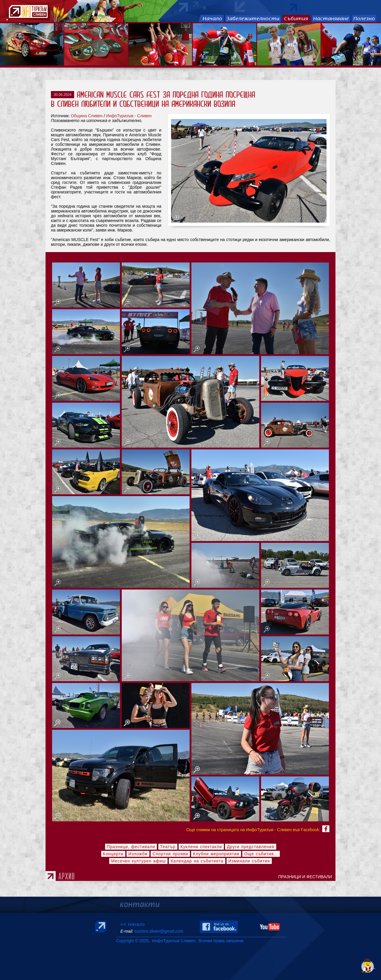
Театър (168, 847)
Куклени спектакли (201, 847)
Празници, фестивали (131, 847)
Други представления (250, 847)
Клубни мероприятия (216, 854)
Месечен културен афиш (138, 861)
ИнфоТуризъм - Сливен (129, 116)
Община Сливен (87, 116)
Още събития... (261, 854)
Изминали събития (249, 861)
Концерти (113, 854)
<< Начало (133, 924)
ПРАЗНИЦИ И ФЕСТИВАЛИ (306, 877)
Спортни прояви (170, 854)
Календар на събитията (197, 861)
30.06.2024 (63, 95)
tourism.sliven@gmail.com (159, 931)
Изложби (138, 854)
